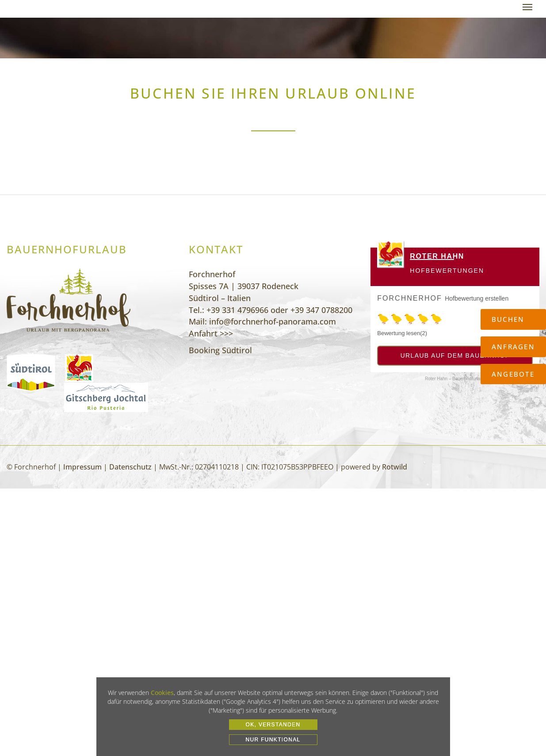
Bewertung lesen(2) (402, 333)
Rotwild (395, 467)
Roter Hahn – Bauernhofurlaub (455, 379)
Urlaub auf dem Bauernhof (455, 355)
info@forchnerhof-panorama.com (273, 321)
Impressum (82, 467)
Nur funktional (273, 740)
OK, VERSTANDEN (273, 725)
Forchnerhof (409, 298)
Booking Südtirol (220, 350)
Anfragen (513, 347)
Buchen (508, 319)
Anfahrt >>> (211, 333)
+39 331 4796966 (237, 310)
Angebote (513, 374)
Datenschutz (130, 467)
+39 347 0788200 (321, 310)
